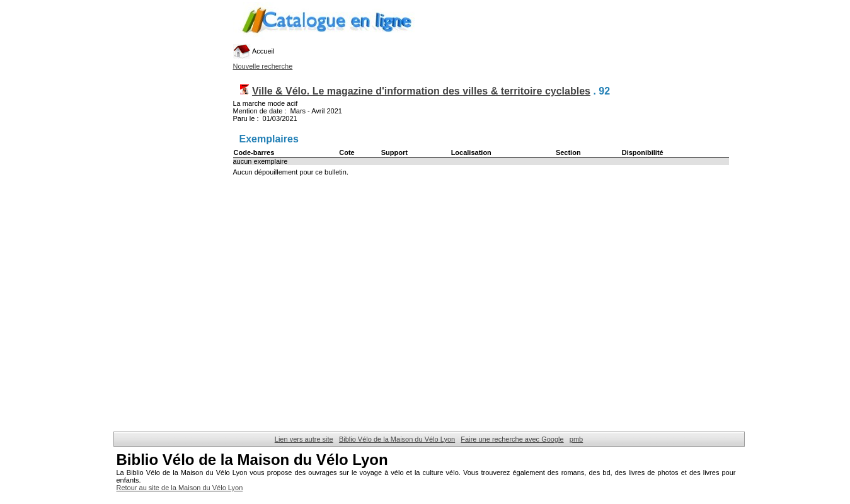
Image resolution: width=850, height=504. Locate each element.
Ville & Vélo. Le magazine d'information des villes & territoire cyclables (421, 91)
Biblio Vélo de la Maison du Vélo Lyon (397, 439)
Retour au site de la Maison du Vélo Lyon (180, 488)
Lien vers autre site (304, 439)
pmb (576, 439)
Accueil (254, 51)
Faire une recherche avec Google (512, 439)
